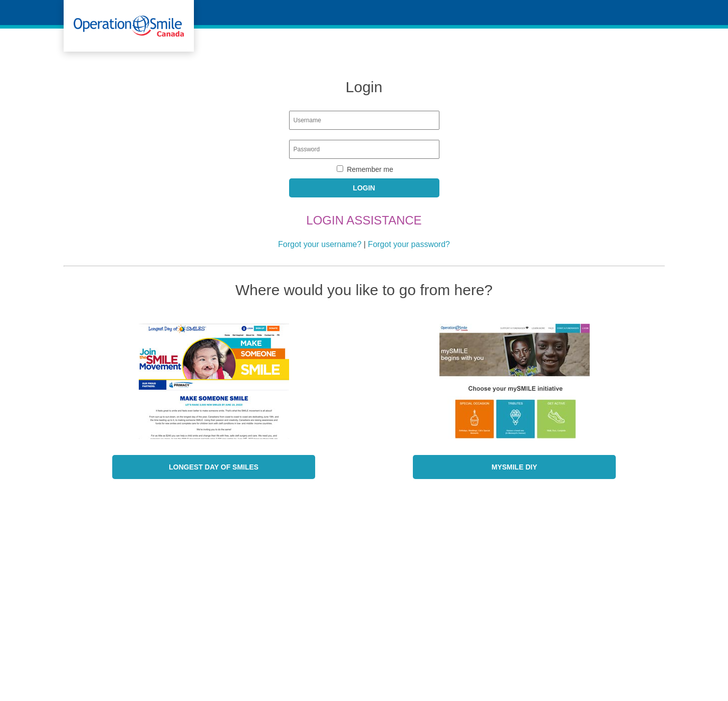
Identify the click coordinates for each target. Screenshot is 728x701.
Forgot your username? (320, 244)
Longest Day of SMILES (214, 467)
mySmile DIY (514, 467)
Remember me (370, 169)
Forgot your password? (409, 244)
